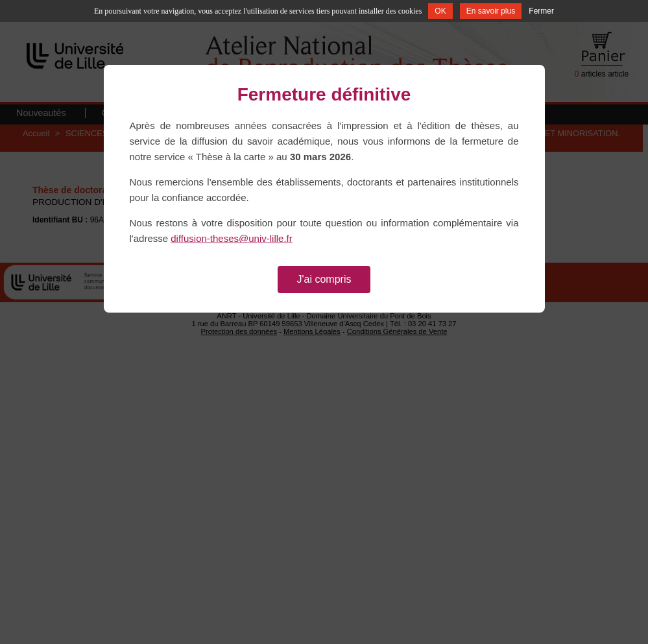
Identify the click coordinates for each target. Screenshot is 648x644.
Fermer (541, 11)
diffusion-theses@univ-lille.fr (232, 238)
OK (440, 11)
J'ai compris (324, 279)
